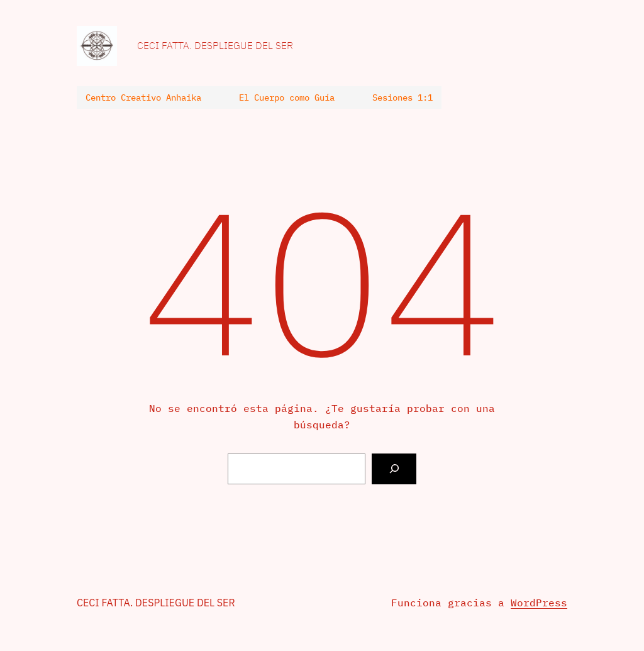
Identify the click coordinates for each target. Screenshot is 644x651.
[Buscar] (394, 469)
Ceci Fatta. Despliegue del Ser (215, 45)
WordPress (539, 603)
